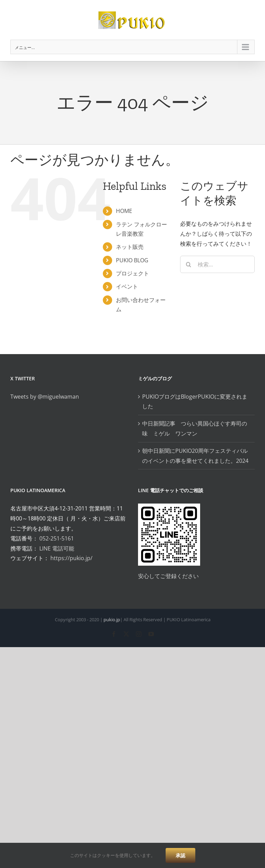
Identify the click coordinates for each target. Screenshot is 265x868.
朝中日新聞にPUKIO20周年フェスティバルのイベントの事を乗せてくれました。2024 (195, 456)
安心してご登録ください (168, 576)
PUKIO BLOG (132, 260)
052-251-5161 (57, 538)
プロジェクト (132, 273)
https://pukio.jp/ (71, 558)
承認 (180, 855)
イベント (127, 286)
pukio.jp (112, 620)
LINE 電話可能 (57, 548)
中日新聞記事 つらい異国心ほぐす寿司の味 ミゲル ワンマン (195, 428)
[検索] (189, 264)
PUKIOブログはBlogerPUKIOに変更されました (195, 402)
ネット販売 (130, 247)
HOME (124, 211)
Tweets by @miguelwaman (45, 397)
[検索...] (217, 264)
